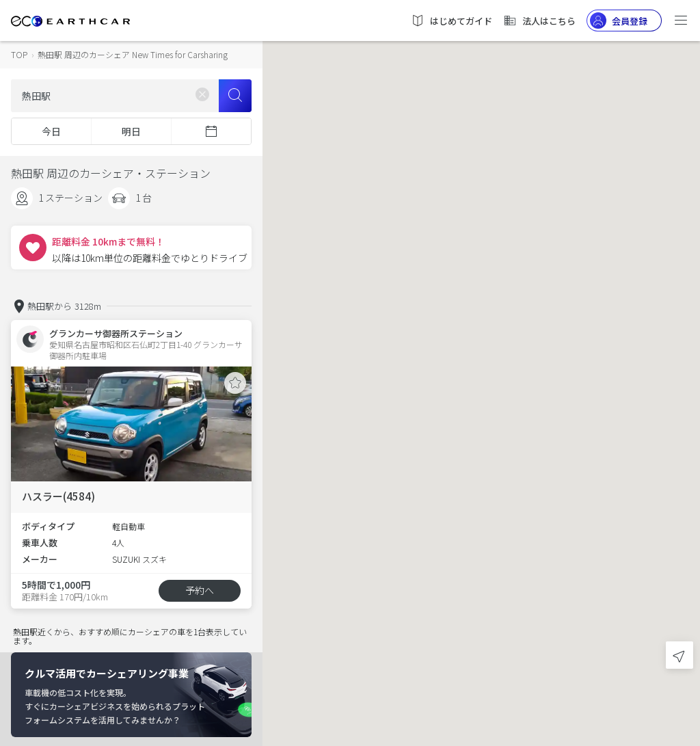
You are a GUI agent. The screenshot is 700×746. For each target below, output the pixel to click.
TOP (19, 54)
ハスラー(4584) (58, 496)
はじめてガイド (452, 21)
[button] (481, 361)
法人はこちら (539, 21)
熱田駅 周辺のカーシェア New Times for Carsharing (133, 54)
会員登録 (619, 21)
